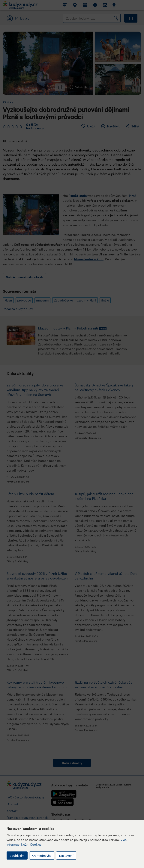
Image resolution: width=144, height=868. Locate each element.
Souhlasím (17, 856)
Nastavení (66, 856)
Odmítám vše (42, 856)
